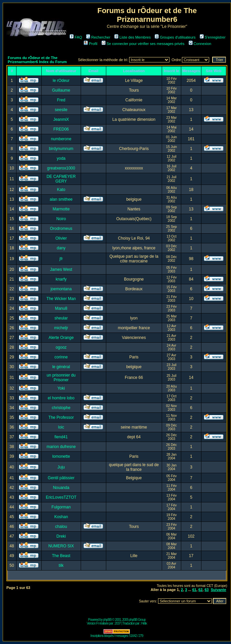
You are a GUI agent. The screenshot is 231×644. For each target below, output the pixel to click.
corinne (61, 357)
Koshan (61, 517)
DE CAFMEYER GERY (61, 179)
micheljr (61, 328)
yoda (61, 158)
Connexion (200, 44)
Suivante (219, 590)
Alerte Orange (61, 338)
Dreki (61, 536)
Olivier (61, 238)
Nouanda (61, 488)
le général (61, 367)
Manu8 (61, 308)
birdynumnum (61, 149)
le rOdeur (61, 81)
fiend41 (61, 437)
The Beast (61, 556)
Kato (61, 190)
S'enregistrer (213, 37)
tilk (61, 565)
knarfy (61, 279)
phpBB (107, 620)
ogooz (61, 347)
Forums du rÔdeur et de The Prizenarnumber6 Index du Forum (37, 60)
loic (61, 427)
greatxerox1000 (61, 168)
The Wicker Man (61, 299)
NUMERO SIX (61, 546)
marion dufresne (61, 447)
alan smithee (61, 199)
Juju (61, 467)
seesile (61, 110)
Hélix (144, 623)
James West (61, 269)
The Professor (61, 417)
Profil (90, 44)
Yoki (61, 388)
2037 (118, 623)
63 (206, 590)
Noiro (61, 219)
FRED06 (61, 129)
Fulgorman (61, 507)
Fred (61, 100)
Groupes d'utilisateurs (175, 37)
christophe (61, 408)
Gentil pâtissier (61, 478)
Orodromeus (61, 229)
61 (194, 590)
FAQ (76, 37)
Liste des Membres (132, 37)
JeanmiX (61, 119)
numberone (61, 139)
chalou (61, 527)
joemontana (61, 289)
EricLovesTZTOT (61, 497)
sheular (61, 318)
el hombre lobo (61, 398)
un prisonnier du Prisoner (61, 378)
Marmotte (61, 209)
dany (61, 248)
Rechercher (98, 37)
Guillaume (61, 90)
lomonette (61, 456)
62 (200, 590)
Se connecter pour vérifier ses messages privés (143, 44)
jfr (61, 259)
